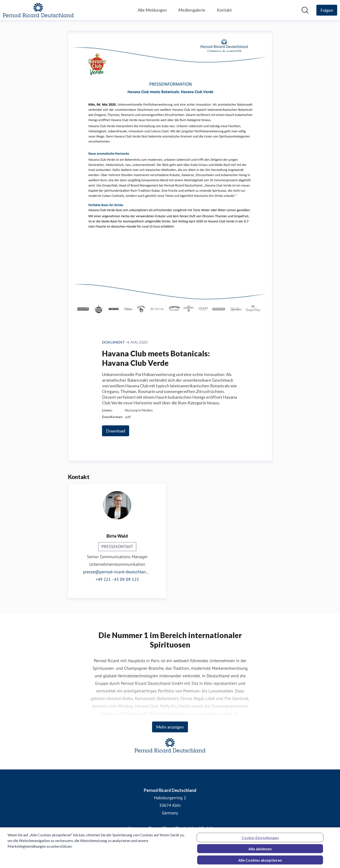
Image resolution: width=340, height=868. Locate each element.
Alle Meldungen (152, 10)
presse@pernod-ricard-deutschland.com (117, 572)
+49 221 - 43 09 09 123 (117, 579)
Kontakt (224, 10)
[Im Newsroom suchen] (305, 10)
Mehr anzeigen (170, 727)
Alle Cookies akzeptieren (260, 862)
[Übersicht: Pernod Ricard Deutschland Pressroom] (38, 10)
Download (116, 431)
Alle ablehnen (260, 850)
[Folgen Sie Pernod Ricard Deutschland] (327, 10)
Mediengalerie (192, 10)
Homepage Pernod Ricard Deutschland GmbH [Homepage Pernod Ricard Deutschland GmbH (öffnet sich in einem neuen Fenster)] (170, 828)
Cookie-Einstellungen (260, 839)
